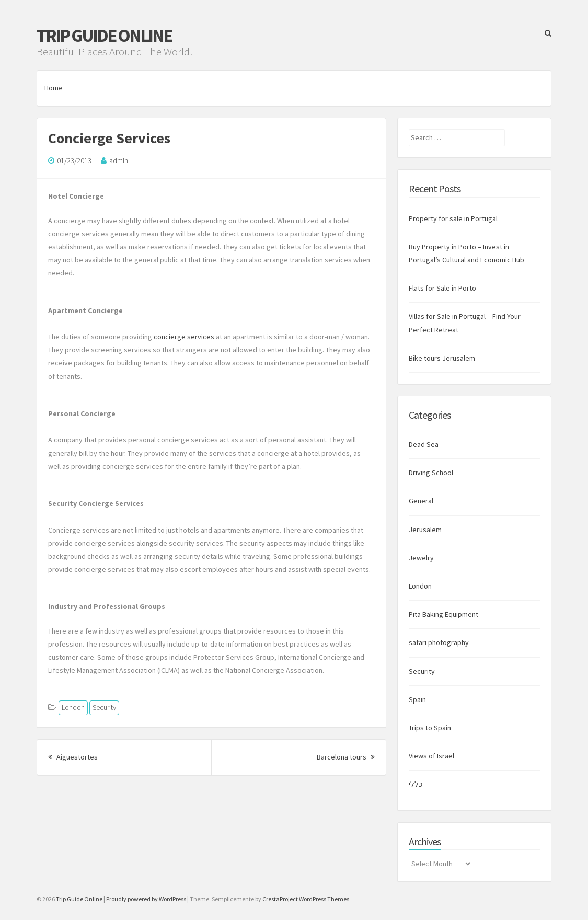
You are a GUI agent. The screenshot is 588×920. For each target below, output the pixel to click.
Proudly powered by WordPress (146, 899)
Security (104, 707)
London (73, 707)
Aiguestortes (73, 757)
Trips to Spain (430, 728)
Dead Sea (424, 444)
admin (119, 160)
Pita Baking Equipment (443, 614)
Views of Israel (431, 756)
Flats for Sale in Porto (442, 288)
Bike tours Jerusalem (442, 358)
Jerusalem (425, 530)
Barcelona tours (346, 757)
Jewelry (421, 558)
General (421, 501)
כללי (416, 784)
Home (54, 88)
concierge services (184, 337)
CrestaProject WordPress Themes (306, 899)
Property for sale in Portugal (453, 218)
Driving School (431, 473)
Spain (417, 699)
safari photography (439, 642)
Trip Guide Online (104, 36)
